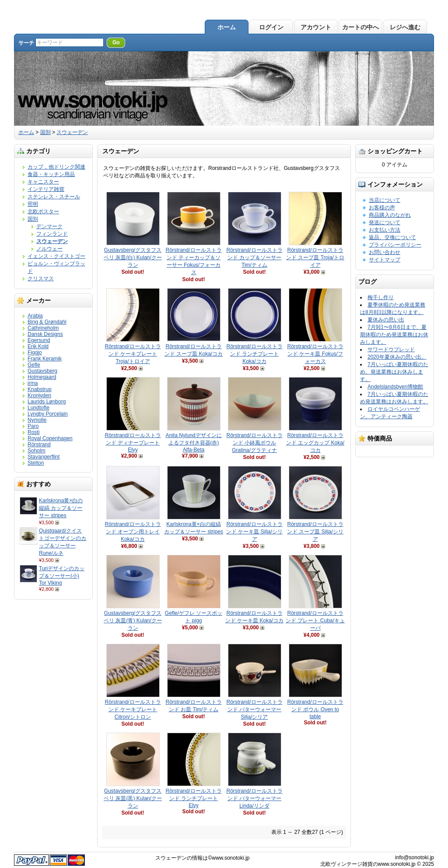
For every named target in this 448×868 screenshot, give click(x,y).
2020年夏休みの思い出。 (397, 357)
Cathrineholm (43, 328)
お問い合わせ (385, 252)
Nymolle (37, 420)
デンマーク (49, 226)
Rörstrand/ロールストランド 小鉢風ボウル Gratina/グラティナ (254, 443)
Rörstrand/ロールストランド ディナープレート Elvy (133, 443)
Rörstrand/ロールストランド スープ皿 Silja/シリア (315, 532)
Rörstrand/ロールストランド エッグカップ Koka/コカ (315, 443)
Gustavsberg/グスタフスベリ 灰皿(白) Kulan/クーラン (133, 258)
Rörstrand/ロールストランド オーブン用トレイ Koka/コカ (133, 532)
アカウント (316, 27)
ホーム (227, 27)
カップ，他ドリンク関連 (56, 167)
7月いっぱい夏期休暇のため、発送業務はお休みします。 (394, 372)
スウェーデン (72, 132)
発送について (385, 222)
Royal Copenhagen (50, 438)
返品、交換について (392, 237)
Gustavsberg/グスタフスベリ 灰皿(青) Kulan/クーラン (133, 621)
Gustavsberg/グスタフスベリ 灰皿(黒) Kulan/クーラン (133, 798)
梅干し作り (381, 297)
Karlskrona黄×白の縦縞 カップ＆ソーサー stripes (61, 508)
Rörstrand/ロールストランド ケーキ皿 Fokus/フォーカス (315, 354)
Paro (33, 426)
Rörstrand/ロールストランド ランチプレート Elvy (193, 798)
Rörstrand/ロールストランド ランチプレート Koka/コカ (254, 354)
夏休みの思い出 (386, 320)
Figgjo (35, 353)
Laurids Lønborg (47, 402)
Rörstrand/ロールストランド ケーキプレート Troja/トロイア (133, 354)
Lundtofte (38, 408)
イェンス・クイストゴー (56, 256)
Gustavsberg (42, 371)
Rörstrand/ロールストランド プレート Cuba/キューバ (315, 621)
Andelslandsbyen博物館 (395, 387)
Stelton (36, 463)
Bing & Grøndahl (47, 322)
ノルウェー (49, 249)
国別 (45, 132)
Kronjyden (39, 395)
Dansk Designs (45, 334)
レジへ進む (405, 27)
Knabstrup (40, 389)
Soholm (37, 451)
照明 (33, 204)
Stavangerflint (44, 457)
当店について (385, 200)
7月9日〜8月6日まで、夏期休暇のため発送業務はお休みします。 (394, 335)
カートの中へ (360, 27)
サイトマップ (385, 260)
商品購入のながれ (390, 215)
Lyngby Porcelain (48, 414)
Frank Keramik (45, 359)
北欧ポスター (43, 212)
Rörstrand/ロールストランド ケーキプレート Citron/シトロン (133, 709)
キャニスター (43, 182)
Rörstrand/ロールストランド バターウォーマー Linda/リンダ (254, 798)
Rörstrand (39, 445)
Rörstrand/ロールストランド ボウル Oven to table (315, 709)
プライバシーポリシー (395, 245)
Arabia (35, 316)
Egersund (39, 340)
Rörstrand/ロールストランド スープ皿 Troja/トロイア (315, 258)
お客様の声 (382, 208)
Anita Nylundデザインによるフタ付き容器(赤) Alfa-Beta (193, 443)
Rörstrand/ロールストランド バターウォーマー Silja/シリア (254, 709)
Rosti (33, 432)
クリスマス (41, 279)
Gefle (34, 365)
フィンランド (52, 234)
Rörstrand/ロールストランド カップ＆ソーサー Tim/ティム (254, 258)
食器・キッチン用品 (51, 174)
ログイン (271, 27)
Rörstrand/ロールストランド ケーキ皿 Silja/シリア (254, 532)
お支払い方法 (385, 230)
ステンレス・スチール (54, 197)
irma (33, 383)
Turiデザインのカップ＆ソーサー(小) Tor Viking (62, 576)
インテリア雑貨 (46, 189)
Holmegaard (42, 377)
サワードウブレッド (391, 349)
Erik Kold (38, 346)
